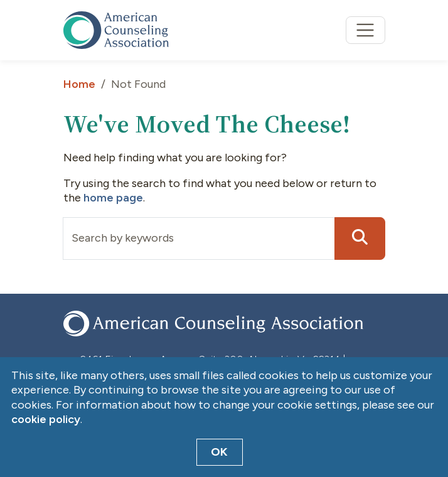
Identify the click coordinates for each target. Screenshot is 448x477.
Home (79, 84)
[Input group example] (199, 238)
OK (219, 452)
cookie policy (46, 419)
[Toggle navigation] (365, 30)
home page (113, 198)
